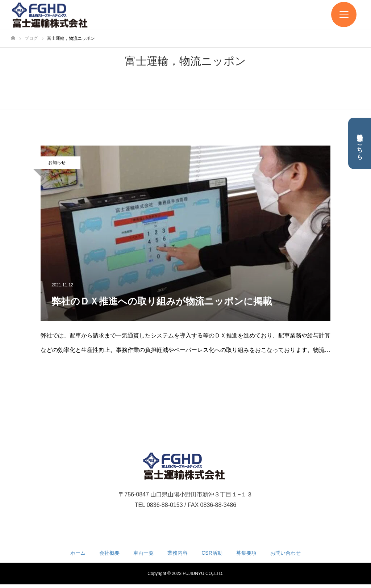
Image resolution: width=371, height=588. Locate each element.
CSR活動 (212, 553)
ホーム (78, 553)
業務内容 (178, 553)
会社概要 (109, 553)
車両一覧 (143, 553)
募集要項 (246, 553)
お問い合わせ (285, 553)
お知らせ (57, 163)
